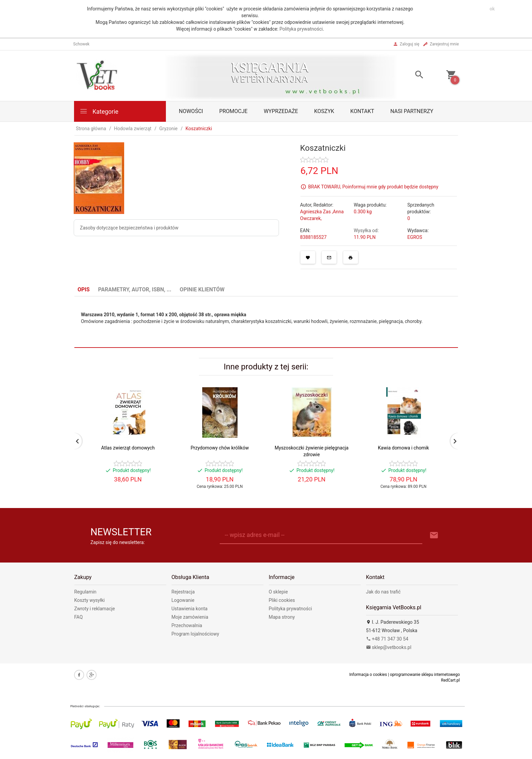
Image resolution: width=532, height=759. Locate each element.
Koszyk (324, 111)
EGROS (415, 237)
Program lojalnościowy (196, 634)
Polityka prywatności (301, 29)
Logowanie (183, 600)
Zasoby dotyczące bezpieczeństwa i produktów (129, 228)
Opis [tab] (84, 290)
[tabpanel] (266, 322)
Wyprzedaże (281, 111)
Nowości (191, 111)
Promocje (233, 111)
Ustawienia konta (190, 609)
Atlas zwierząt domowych (128, 448)
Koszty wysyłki (90, 600)
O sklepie (278, 592)
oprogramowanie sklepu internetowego (425, 675)
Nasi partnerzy (412, 111)
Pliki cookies (282, 600)
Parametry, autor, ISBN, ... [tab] (135, 290)
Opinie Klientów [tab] (202, 290)
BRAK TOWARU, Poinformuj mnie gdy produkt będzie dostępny (373, 186)
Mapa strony (282, 617)
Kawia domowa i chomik (403, 448)
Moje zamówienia (190, 617)
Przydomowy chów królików (220, 448)
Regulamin (85, 592)
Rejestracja (183, 592)
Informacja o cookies (368, 675)
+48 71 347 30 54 (387, 639)
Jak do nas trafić (383, 592)
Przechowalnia (187, 625)
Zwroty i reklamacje (95, 609)
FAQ (79, 617)
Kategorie (99, 111)
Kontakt (362, 111)
